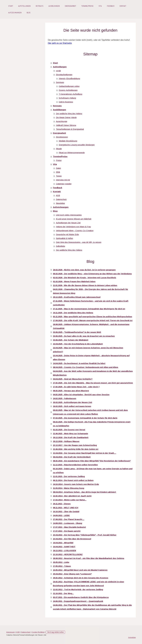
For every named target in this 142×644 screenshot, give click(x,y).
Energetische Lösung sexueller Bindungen (77, 145)
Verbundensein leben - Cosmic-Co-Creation (75, 231)
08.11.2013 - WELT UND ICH (66, 508)
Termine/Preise (87, 6)
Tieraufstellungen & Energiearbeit (70, 129)
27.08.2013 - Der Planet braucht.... (69, 519)
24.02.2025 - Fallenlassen (65, 398)
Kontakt (123, 6)
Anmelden (132, 637)
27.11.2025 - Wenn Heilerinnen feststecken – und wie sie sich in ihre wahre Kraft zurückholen (91, 303)
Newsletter (60, 203)
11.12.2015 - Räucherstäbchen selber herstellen (75, 465)
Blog (29, 13)
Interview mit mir (63, 180)
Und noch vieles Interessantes (69, 215)
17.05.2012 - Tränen (62, 566)
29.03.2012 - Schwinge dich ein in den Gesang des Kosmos (81, 578)
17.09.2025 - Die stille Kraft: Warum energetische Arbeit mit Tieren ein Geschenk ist (93, 320)
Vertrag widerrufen (55, 632)
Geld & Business (66, 102)
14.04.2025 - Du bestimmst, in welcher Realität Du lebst (79, 363)
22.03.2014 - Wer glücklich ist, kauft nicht (72, 496)
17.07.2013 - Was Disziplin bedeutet (69, 527)
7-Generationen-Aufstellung (70, 94)
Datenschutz (61, 199)
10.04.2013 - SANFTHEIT (64, 547)
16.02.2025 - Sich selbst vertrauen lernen (72, 406)
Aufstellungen (24, 6)
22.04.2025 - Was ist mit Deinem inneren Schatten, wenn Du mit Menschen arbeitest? (88, 350)
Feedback (111, 6)
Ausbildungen (54, 6)
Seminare (60, 82)
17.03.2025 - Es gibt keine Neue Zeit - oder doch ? (76, 387)
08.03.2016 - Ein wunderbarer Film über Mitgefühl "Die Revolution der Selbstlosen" (92, 461)
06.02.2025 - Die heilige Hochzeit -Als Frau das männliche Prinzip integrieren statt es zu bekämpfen (92, 424)
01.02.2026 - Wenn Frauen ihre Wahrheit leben (74, 281)
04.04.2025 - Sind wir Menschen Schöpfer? (73, 379)
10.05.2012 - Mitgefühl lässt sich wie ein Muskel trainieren (80, 570)
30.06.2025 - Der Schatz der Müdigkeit (71, 340)
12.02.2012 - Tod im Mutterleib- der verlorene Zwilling (78, 589)
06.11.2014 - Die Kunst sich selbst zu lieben (73, 480)
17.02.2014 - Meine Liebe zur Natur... (70, 500)
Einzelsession (62, 137)
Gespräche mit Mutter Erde (67, 234)
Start (11, 6)
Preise (59, 160)
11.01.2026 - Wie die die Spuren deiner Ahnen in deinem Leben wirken (85, 285)
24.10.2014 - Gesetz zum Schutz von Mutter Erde (76, 484)
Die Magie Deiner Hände (66, 117)
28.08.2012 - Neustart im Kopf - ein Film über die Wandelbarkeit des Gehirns (89, 558)
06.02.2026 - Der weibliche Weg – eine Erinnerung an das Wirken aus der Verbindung (92, 274)
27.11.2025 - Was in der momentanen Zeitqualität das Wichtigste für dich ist (89, 309)
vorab (58, 71)
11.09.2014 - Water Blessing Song (69, 488)
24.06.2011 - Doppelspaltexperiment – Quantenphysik (78, 601)
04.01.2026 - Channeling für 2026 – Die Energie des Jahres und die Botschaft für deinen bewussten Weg (90, 291)
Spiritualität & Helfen (64, 238)
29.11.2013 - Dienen (62, 504)
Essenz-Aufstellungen (68, 90)
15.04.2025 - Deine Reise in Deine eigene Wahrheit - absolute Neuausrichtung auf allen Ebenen (91, 357)
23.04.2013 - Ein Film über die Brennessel (72, 539)
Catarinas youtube (64, 184)
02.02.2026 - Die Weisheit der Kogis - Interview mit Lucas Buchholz (85, 278)
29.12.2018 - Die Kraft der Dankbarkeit (71, 437)
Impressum (11, 632)
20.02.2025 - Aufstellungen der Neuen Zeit (73, 402)
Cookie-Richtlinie (38, 632)
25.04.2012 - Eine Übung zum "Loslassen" (72, 574)
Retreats (40, 6)
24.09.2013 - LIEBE (61, 515)
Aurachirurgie (62, 121)
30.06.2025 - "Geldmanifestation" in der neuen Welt (77, 332)
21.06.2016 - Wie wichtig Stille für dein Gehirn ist (76, 449)
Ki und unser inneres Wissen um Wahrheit (74, 219)
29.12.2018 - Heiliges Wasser (66, 441)
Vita (100, 6)
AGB (58, 195)
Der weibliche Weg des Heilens (69, 114)
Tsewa (59, 176)
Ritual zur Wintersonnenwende (72, 153)
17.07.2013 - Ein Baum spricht (67, 531)
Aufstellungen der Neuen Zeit (68, 223)
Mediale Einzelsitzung (68, 141)
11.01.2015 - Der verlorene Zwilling (69, 476)
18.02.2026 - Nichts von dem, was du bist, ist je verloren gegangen (84, 270)
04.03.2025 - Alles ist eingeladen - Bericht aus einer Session (81, 395)
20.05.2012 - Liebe (61, 562)
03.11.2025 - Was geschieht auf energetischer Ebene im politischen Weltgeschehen (92, 317)
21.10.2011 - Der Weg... (63, 593)
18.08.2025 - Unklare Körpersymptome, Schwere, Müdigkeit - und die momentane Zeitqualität (91, 326)
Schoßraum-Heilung (67, 98)
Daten (58, 168)
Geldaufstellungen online (69, 86)
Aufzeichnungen (15, 13)
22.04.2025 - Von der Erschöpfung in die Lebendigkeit (78, 344)
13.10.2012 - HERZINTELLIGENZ (68, 554)
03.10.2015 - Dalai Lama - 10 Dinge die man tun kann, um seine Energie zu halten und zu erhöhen (93, 471)
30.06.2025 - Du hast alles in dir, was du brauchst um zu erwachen (84, 336)
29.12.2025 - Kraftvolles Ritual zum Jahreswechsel (77, 297)
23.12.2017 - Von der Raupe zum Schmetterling (75, 445)
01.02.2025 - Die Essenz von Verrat (69, 430)
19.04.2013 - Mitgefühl (63, 543)
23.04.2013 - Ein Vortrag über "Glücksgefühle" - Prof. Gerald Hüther (85, 535)
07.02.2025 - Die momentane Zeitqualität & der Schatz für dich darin (85, 418)
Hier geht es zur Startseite (60, 43)
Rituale (59, 149)
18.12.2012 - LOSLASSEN (64, 550)
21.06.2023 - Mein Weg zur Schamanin (70, 434)
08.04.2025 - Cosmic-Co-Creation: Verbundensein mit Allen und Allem (86, 367)
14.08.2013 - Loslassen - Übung (68, 523)
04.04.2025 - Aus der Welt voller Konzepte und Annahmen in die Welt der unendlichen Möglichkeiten (93, 373)
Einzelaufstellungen (64, 75)
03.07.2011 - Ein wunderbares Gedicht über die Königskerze (81, 597)
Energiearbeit (70, 6)
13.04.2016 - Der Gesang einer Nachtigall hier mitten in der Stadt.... (85, 453)
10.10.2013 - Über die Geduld (66, 511)
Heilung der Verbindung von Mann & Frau (73, 227)
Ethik (58, 172)
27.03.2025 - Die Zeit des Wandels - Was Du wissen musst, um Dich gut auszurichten (93, 383)
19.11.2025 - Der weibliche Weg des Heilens (73, 313)
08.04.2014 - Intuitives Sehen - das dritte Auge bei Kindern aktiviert (85, 492)
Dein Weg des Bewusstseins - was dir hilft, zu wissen (79, 242)
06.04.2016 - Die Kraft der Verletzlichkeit (72, 457)
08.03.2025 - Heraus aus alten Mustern (71, 391)
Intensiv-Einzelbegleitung (69, 78)
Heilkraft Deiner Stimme (66, 125)
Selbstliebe (61, 246)
